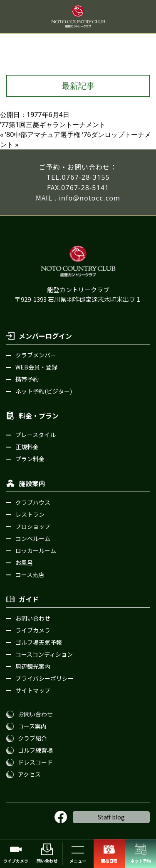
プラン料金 (30, 459)
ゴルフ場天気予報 (39, 642)
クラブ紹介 (32, 738)
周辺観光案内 (33, 666)
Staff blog (111, 817)
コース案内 (32, 726)
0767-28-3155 (86, 177)
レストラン (30, 514)
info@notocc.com (90, 198)
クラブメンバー (36, 355)
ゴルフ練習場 (35, 750)
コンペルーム (33, 538)
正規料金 (27, 447)
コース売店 (30, 575)
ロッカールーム (36, 550)
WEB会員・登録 (36, 367)
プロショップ (33, 526)
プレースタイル (36, 435)
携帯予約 (27, 379)
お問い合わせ (33, 618)
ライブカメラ (33, 630)
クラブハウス (33, 502)
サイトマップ (33, 690)
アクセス (29, 774)
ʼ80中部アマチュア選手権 (43, 134)
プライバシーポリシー (45, 678)
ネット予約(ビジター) (44, 391)
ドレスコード (35, 762)
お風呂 (24, 562)
